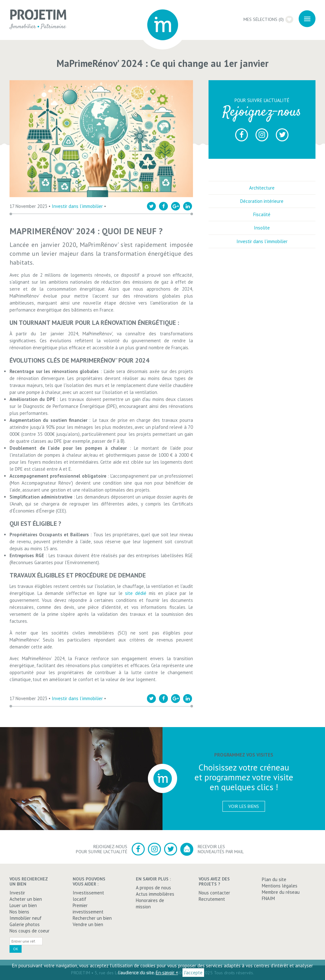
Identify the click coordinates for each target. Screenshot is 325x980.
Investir (17, 893)
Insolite (262, 228)
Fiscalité (262, 214)
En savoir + (167, 973)
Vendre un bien (88, 924)
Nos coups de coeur (30, 931)
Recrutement (212, 899)
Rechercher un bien (92, 918)
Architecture (262, 188)
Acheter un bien (26, 899)
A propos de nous (153, 888)
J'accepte (193, 973)
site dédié (136, 593)
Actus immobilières (155, 894)
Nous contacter (214, 893)
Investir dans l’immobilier (77, 206)
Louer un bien (23, 905)
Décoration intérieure (262, 201)
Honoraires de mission (150, 903)
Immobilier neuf (26, 918)
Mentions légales (280, 886)
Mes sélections (268, 19)
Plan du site (274, 879)
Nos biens (19, 912)
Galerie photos (25, 924)
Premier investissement (88, 909)
